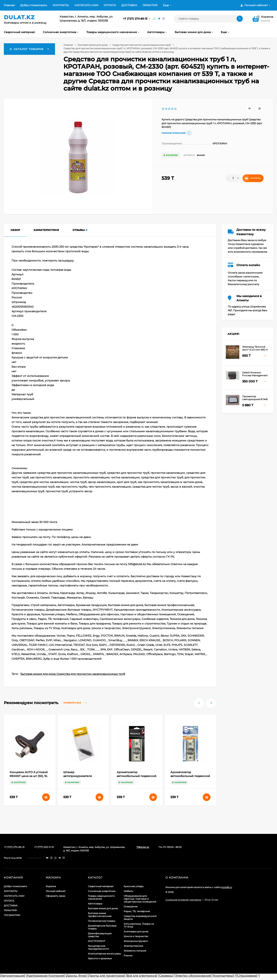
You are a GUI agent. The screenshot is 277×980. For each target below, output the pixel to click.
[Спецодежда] (247, 976)
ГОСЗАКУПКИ (12, 915)
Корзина (51, 886)
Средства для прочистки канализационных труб (141, 45)
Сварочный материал (101, 886)
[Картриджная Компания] (45, 976)
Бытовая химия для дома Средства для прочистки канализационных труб (73, 674)
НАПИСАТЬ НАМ (86, 5)
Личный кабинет (56, 891)
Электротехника (133, 946)
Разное (128, 955)
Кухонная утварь (134, 886)
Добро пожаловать (34, 5)
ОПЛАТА (110, 5)
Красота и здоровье (100, 958)
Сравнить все (76, 703)
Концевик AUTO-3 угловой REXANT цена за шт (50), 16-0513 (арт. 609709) (29, 776)
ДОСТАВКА (129, 5)
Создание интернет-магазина (183, 900)
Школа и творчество (136, 936)
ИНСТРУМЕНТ (97, 941)
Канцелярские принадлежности (98, 947)
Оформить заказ (55, 896)
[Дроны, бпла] (76, 976)
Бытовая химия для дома (93, 45)
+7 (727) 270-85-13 (136, 19)
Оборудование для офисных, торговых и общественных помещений (140, 899)
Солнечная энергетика (102, 891)
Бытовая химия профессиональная (100, 915)
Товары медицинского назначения (101, 897)
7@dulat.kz (143, 847)
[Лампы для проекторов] (106, 976)
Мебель (128, 891)
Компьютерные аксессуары (104, 954)
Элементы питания (135, 951)
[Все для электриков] (141, 976)
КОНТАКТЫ (61, 5)
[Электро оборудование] (193, 976)
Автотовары (95, 904)
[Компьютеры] (223, 976)
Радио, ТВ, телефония (137, 911)
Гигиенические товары (102, 921)
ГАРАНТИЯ (150, 5)
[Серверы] (166, 976)
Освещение (131, 906)
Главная (9, 5)
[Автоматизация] (13, 976)
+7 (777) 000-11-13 (44, 847)
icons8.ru (227, 887)
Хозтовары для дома (136, 931)
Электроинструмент (136, 941)
